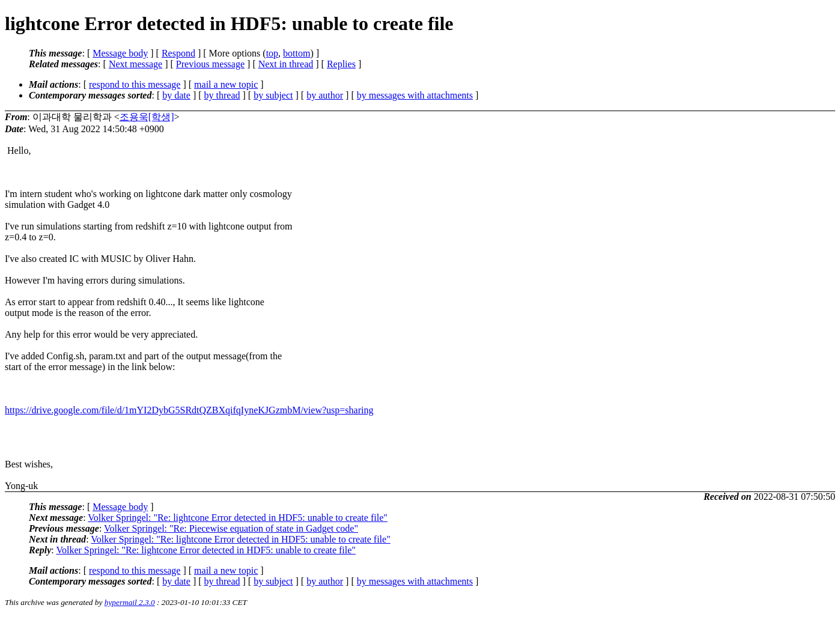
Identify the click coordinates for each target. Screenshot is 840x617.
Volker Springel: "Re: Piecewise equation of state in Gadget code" (231, 528)
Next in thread (286, 64)
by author (325, 95)
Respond (178, 53)
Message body (120, 53)
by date (176, 95)
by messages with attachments (415, 95)
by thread (222, 95)
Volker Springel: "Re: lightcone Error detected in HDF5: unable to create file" (237, 518)
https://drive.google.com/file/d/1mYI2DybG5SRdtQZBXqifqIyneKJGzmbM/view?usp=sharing (189, 410)
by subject (273, 95)
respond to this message (135, 84)
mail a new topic (226, 84)
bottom (297, 53)
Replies (341, 64)
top (272, 53)
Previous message (210, 64)
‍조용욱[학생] (147, 117)
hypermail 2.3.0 (130, 602)
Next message (135, 64)
